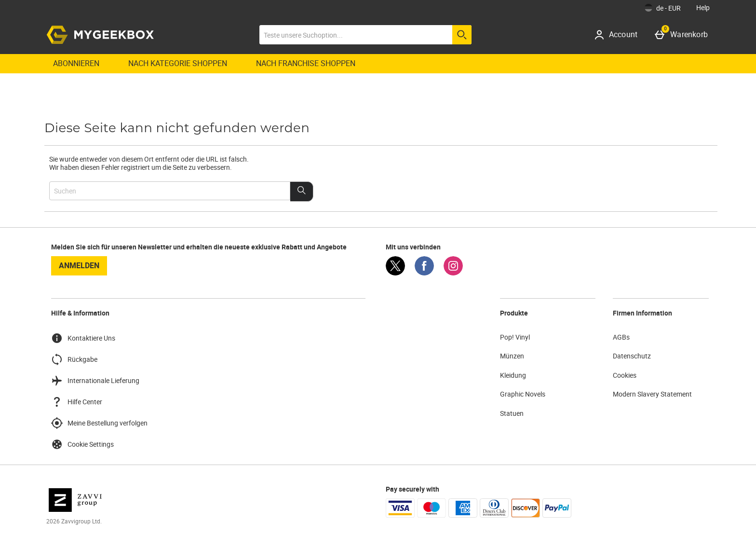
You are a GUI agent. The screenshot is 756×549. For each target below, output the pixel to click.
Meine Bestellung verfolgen (99, 423)
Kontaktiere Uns (83, 338)
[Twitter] (395, 273)
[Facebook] (424, 273)
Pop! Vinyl (515, 337)
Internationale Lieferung (95, 381)
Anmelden (79, 265)
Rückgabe (74, 359)
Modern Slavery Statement (652, 394)
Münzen (512, 356)
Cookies (625, 375)
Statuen (512, 413)
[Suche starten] (462, 35)
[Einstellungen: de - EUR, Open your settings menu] (663, 8)
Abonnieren (76, 63)
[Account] (619, 35)
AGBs (621, 337)
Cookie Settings (82, 444)
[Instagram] (453, 273)
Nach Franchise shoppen (306, 63)
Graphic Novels (523, 394)
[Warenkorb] (683, 35)
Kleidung (513, 375)
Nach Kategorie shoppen (178, 63)
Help (703, 7)
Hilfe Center (77, 402)
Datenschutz (632, 356)
